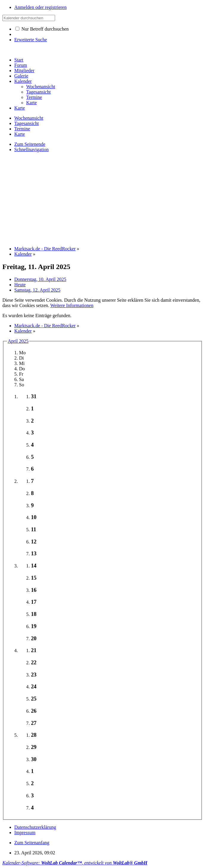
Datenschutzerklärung (35, 827)
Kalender (23, 81)
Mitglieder (24, 71)
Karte (20, 108)
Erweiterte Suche (31, 40)
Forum (21, 65)
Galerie (21, 76)
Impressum (25, 833)
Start (19, 60)
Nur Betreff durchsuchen (42, 29)
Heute (20, 285)
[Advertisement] (104, 199)
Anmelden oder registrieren (40, 7)
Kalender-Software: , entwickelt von (75, 863)
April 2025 (18, 341)
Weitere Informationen (72, 305)
